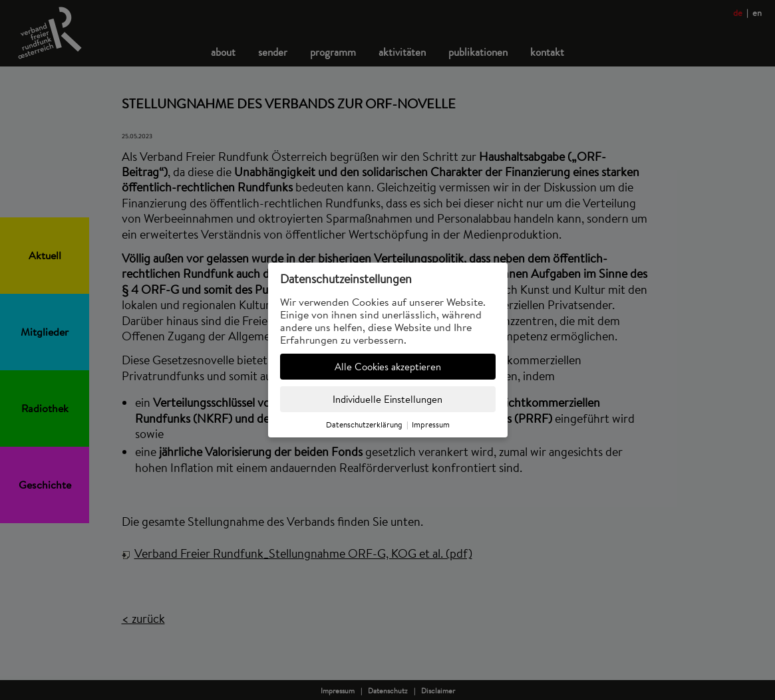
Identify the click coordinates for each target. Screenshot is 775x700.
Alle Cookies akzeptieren (388, 367)
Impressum (431, 424)
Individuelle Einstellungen (387, 399)
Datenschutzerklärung (364, 424)
